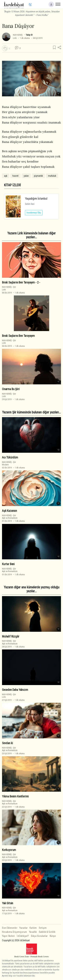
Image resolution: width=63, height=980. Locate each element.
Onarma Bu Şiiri (11, 389)
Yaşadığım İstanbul (36, 199)
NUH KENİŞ (18, 35)
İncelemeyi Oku (34, 213)
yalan (26, 176)
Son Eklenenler (10, 928)
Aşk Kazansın (9, 511)
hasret (15, 176)
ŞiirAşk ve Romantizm (10, 517)
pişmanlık (38, 176)
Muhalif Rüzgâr (11, 636)
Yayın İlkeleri (8, 936)
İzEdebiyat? (23, 936)
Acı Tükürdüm (10, 457)
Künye (53, 936)
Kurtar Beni (8, 564)
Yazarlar (23, 928)
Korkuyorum (9, 850)
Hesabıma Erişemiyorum (15, 932)
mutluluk (52, 176)
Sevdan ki (7, 743)
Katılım (33, 928)
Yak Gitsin (8, 903)
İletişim (43, 928)
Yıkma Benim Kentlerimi (15, 796)
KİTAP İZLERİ (12, 185)
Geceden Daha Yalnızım (15, 690)
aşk (6, 176)
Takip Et (29, 35)
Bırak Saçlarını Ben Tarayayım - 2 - (21, 282)
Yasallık (33, 932)
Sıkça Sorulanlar (39, 936)
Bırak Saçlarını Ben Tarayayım (18, 336)
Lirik (15, 38)
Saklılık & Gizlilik (47, 932)
